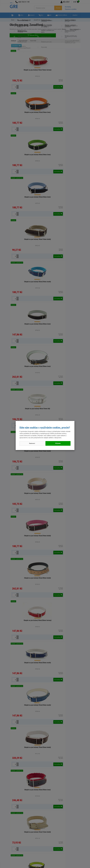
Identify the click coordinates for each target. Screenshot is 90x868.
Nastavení (32, 443)
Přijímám (58, 443)
